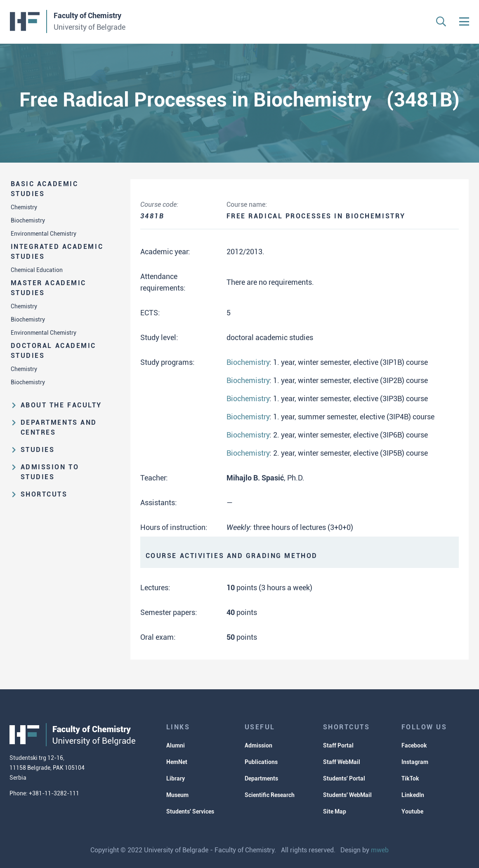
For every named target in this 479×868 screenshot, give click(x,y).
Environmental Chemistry (44, 234)
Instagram (415, 762)
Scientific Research (270, 795)
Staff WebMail (342, 762)
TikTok (410, 778)
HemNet (177, 762)
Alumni (176, 745)
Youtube (412, 811)
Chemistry (24, 207)
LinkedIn (413, 795)
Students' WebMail (347, 795)
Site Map (335, 811)
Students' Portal (344, 778)
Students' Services (190, 811)
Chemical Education (37, 270)
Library (176, 778)
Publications (261, 762)
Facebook (414, 745)
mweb (380, 850)
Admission (258, 745)
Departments (261, 778)
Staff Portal (338, 745)
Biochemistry (28, 220)
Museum (177, 795)
